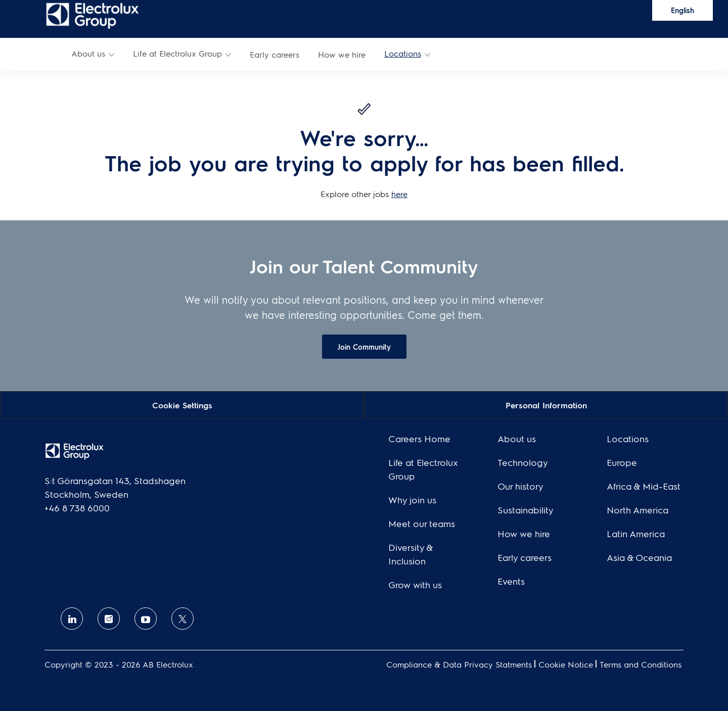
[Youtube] (146, 619)
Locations (403, 53)
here (399, 194)
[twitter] (183, 619)
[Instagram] (109, 619)
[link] (93, 15)
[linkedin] (72, 619)
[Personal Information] (546, 405)
